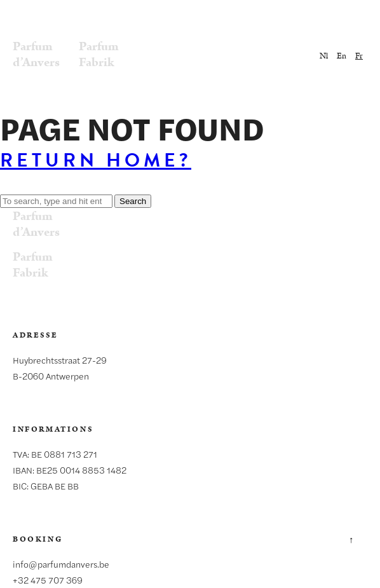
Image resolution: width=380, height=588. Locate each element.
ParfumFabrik (99, 54)
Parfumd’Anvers (36, 54)
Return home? (96, 160)
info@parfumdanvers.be (61, 564)
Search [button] (133, 201)
